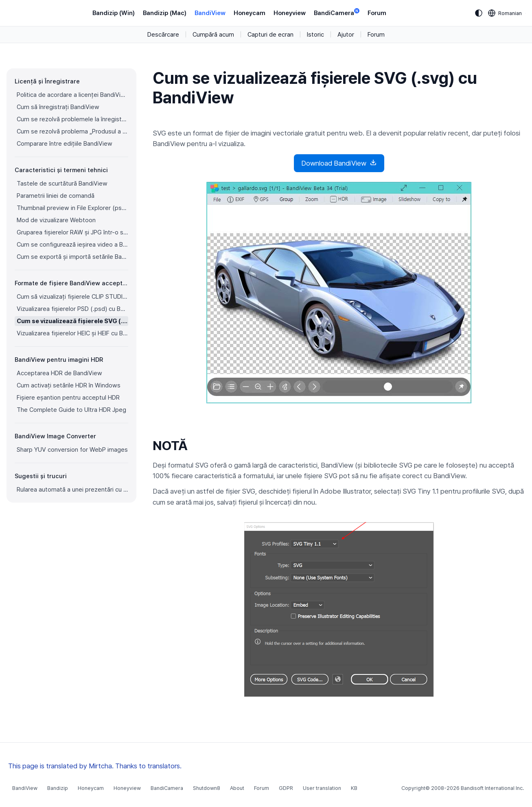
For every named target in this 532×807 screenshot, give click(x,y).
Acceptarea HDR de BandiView (59, 373)
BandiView (210, 13)
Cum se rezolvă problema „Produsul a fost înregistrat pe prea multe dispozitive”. (72, 131)
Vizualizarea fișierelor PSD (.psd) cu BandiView (72, 309)
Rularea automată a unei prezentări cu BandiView (72, 490)
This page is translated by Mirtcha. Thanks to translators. (95, 766)
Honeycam (250, 13)
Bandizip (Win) (114, 13)
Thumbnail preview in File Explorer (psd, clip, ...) (72, 208)
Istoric (315, 35)
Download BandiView (339, 163)
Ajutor (346, 35)
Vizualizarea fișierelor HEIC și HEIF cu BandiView (72, 333)
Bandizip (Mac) (165, 13)
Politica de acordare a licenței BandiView (72, 95)
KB (354, 788)
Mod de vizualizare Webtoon (56, 220)
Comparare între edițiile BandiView (65, 144)
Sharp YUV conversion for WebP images (72, 450)
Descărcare (163, 35)
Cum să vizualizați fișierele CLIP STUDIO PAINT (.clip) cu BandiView (72, 297)
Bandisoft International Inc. (492, 788)
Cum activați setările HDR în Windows (69, 385)
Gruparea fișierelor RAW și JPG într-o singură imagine (72, 232)
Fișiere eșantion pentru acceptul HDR (68, 398)
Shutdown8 (207, 788)
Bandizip (58, 788)
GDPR (286, 788)
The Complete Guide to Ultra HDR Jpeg (71, 410)
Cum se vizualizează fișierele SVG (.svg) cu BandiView (72, 321)
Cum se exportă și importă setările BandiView (72, 257)
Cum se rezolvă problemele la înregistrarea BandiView (72, 119)
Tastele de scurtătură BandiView (62, 184)
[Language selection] (505, 13)
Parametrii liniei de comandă (56, 196)
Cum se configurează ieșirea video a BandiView (72, 245)
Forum (377, 13)
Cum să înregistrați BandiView (58, 107)
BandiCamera (337, 12)
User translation (322, 788)
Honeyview (290, 13)
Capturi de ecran (270, 35)
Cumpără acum (213, 35)
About (237, 788)
